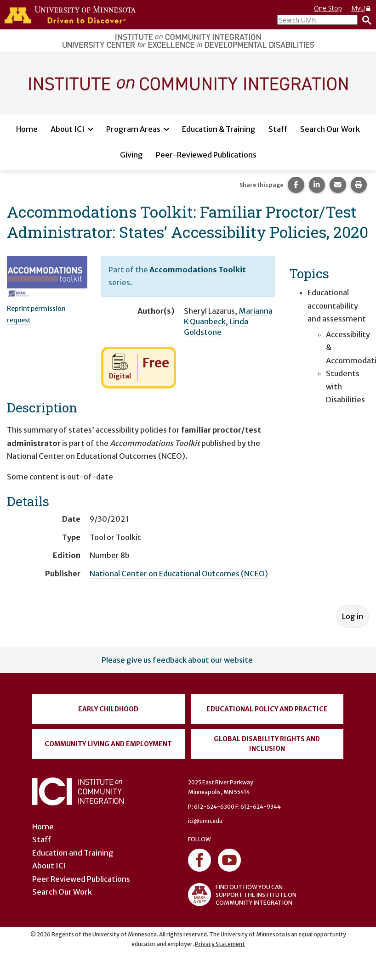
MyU (361, 8)
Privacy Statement (220, 944)
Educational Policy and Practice (267, 709)
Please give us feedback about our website (177, 660)
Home (27, 129)
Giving (131, 155)
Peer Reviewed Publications (81, 879)
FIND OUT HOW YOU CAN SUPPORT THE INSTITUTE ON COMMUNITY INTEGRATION (242, 895)
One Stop (328, 8)
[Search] (365, 20)
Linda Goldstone (216, 327)
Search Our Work (330, 129)
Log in (353, 616)
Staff (278, 129)
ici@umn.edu (205, 821)
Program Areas (133, 129)
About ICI (68, 129)
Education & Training (219, 129)
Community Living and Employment (108, 744)
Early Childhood (108, 709)
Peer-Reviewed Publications (206, 155)
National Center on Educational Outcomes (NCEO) (179, 574)
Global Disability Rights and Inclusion (267, 744)
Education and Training (73, 853)
